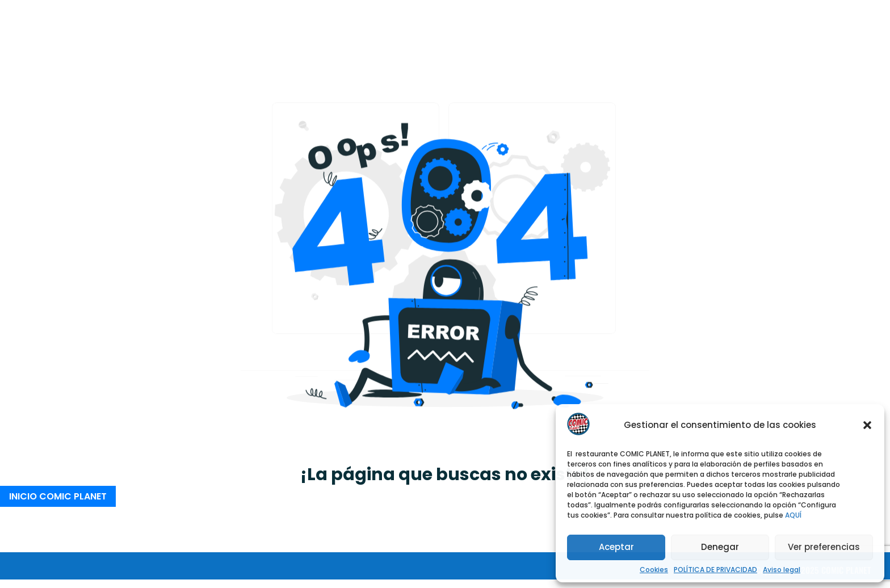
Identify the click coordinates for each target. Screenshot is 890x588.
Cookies (654, 570)
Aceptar (616, 547)
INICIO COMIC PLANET (58, 496)
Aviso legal (782, 570)
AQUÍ (793, 515)
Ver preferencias (824, 547)
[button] (867, 425)
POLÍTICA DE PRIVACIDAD (715, 570)
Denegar (720, 547)
